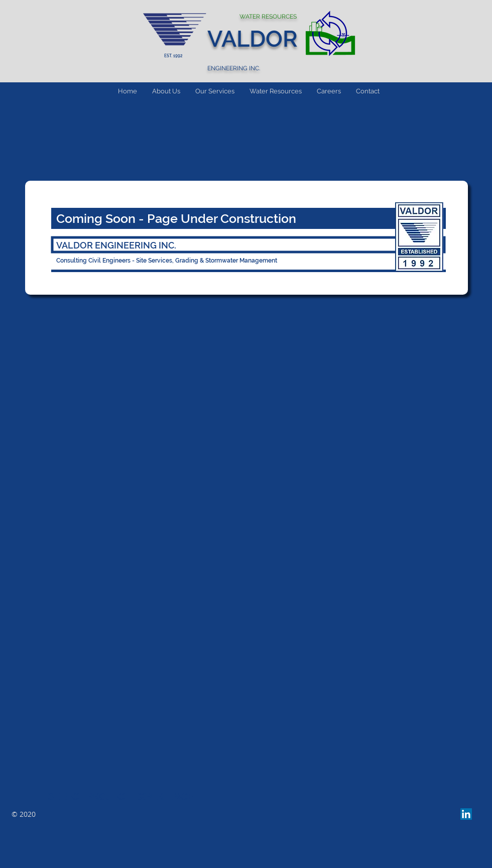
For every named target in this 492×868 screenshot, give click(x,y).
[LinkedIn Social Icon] (466, 814)
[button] (215, 91)
